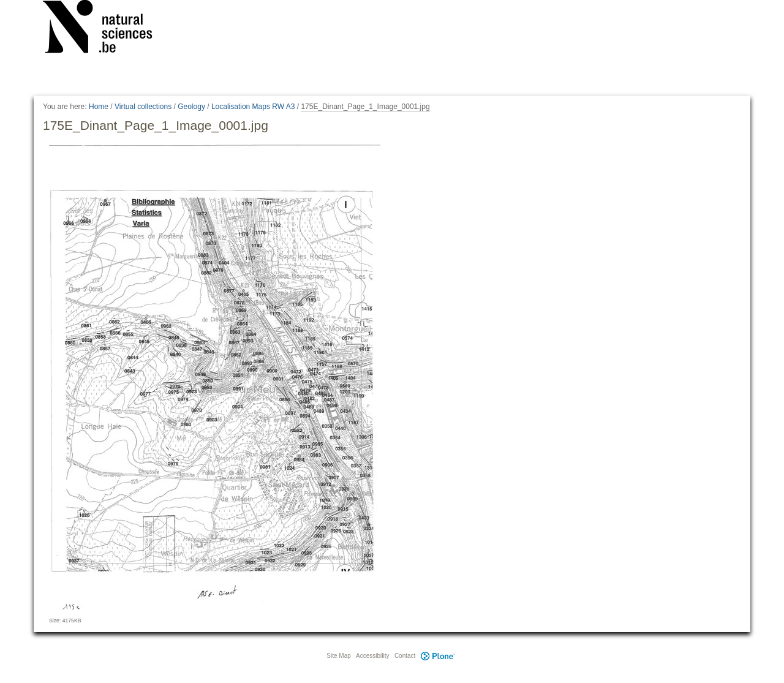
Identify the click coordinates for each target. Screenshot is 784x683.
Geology (191, 107)
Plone (437, 656)
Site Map (338, 656)
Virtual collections (143, 107)
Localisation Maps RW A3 (253, 107)
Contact (405, 656)
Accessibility (372, 656)
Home (99, 107)
